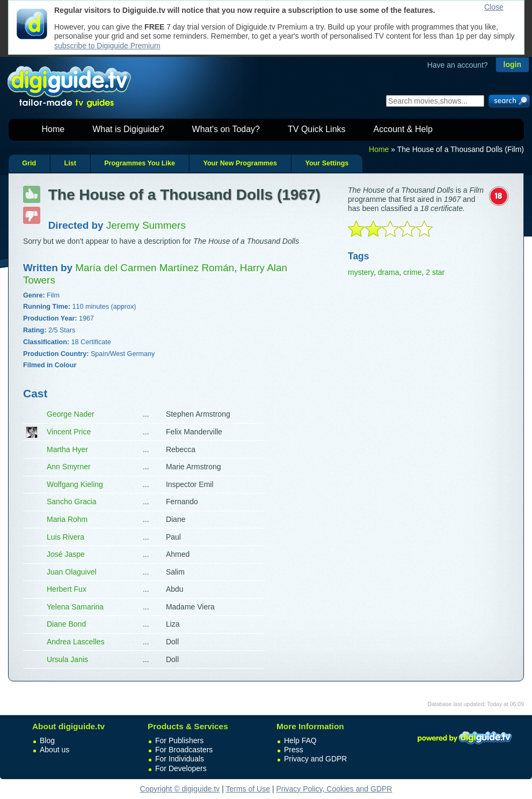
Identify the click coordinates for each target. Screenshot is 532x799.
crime (412, 272)
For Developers (181, 768)
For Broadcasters (184, 750)
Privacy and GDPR (315, 759)
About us (54, 750)
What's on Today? (226, 129)
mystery (361, 272)
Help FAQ (300, 740)
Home (53, 129)
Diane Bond (66, 624)
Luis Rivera (65, 537)
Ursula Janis (67, 659)
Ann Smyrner (69, 467)
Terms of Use (248, 789)
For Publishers (179, 740)
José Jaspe (66, 554)
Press (294, 750)
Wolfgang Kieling (75, 484)
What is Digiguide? (128, 129)
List (70, 163)
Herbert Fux (67, 589)
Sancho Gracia (72, 502)
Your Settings (327, 163)
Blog (47, 740)
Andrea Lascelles (75, 642)
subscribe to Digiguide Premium (107, 46)
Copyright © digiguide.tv (180, 789)
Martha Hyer (67, 449)
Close (494, 7)
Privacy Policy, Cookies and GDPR (334, 789)
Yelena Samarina (75, 607)
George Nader (71, 414)
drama (389, 272)
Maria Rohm (67, 519)
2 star (435, 272)
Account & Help (403, 129)
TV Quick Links (317, 129)
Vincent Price (69, 432)
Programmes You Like (140, 163)
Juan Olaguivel (72, 572)
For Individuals (180, 759)
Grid (29, 163)
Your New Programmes (240, 163)
